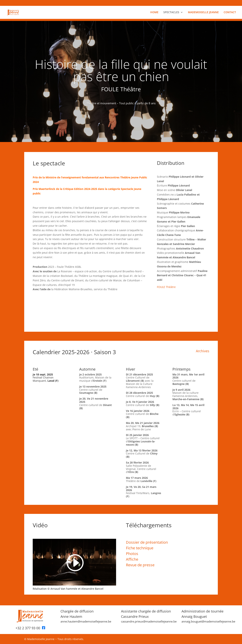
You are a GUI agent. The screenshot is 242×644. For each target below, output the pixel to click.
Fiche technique (140, 548)
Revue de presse (140, 565)
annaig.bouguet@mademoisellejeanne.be (208, 621)
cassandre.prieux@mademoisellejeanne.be (149, 621)
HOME (154, 12)
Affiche (132, 559)
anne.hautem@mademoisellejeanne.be (86, 621)
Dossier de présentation (147, 542)
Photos (132, 554)
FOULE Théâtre (166, 287)
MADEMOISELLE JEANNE (203, 12)
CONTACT (230, 12)
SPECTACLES (171, 12)
